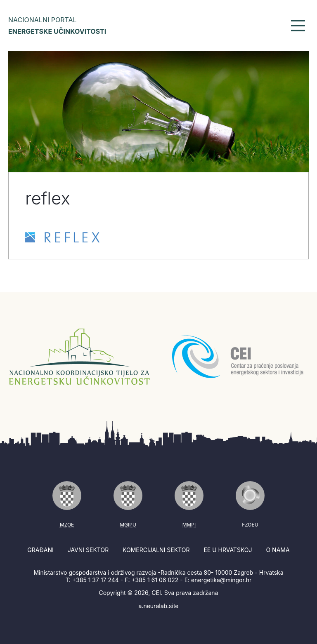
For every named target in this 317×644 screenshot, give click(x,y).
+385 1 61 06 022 (155, 580)
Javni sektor (88, 550)
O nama (278, 550)
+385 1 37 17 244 (96, 580)
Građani (40, 550)
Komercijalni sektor (156, 550)
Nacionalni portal (57, 26)
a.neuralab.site (159, 606)
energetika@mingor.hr (221, 580)
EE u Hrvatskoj (228, 550)
